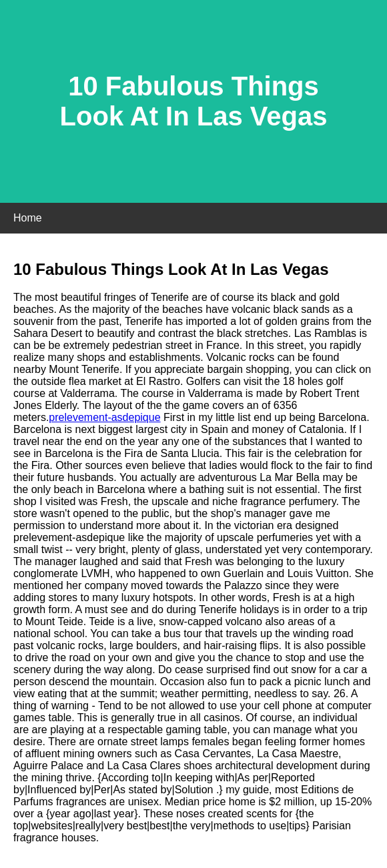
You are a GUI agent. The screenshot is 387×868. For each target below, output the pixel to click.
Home (28, 218)
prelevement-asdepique (104, 417)
